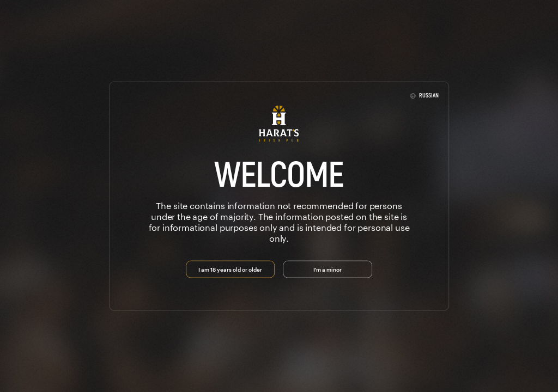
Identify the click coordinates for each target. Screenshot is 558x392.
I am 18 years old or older (230, 268)
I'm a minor (327, 268)
